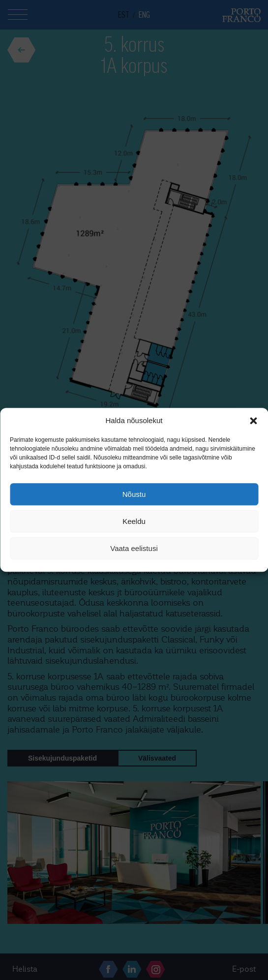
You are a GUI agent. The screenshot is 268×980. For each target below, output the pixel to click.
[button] (253, 421)
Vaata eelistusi (134, 548)
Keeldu (134, 521)
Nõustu (134, 494)
